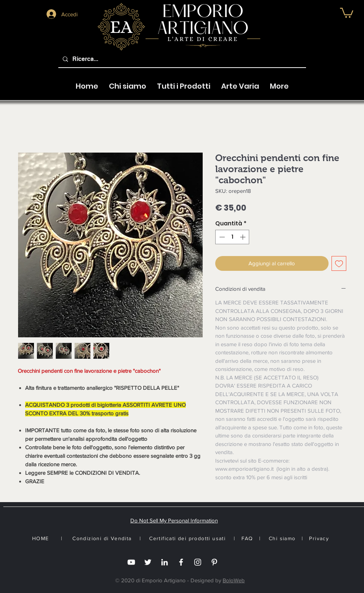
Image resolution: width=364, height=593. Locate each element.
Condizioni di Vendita (102, 538)
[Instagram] (198, 562)
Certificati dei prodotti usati (187, 538)
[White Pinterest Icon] (214, 562)
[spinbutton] (232, 237)
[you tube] (131, 562)
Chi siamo (282, 538)
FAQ (247, 538)
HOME (41, 538)
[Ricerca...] (181, 59)
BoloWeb (234, 580)
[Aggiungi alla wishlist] (339, 264)
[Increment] (243, 237)
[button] (347, 12)
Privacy (319, 538)
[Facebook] (181, 562)
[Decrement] (221, 237)
